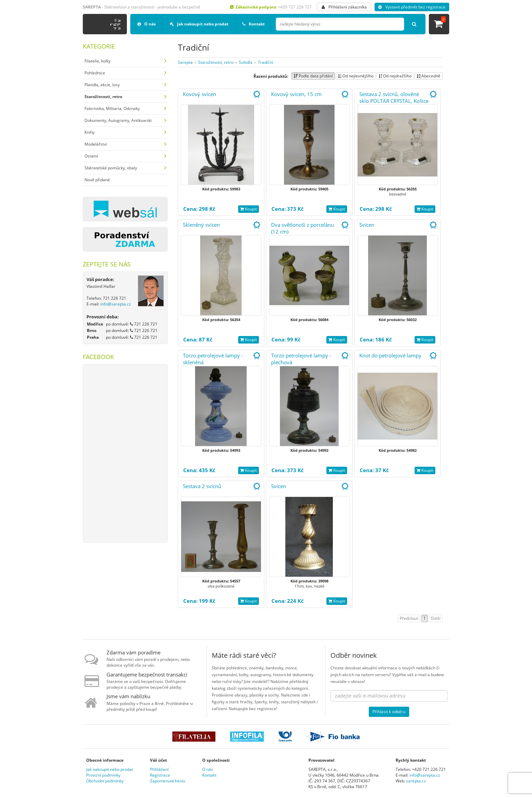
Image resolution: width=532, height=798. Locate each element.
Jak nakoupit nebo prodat (199, 24)
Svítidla (246, 62)
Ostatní (91, 156)
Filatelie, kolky (98, 61)
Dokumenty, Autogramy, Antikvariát (118, 120)
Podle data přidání (313, 76)
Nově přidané (97, 180)
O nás (147, 24)
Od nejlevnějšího (356, 76)
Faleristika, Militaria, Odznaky (112, 108)
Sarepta (185, 62)
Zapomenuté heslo (168, 781)
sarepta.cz (416, 781)
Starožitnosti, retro (216, 62)
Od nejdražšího (395, 76)
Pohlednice (95, 73)
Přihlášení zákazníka (344, 7)
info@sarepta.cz (116, 304)
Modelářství (96, 144)
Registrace (160, 775)
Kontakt (253, 24)
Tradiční (265, 62)
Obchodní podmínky (105, 781)
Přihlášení (159, 769)
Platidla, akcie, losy (102, 85)
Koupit (249, 209)
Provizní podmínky (103, 775)
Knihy (90, 132)
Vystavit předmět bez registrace (412, 7)
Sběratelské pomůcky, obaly (111, 168)
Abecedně (429, 76)
